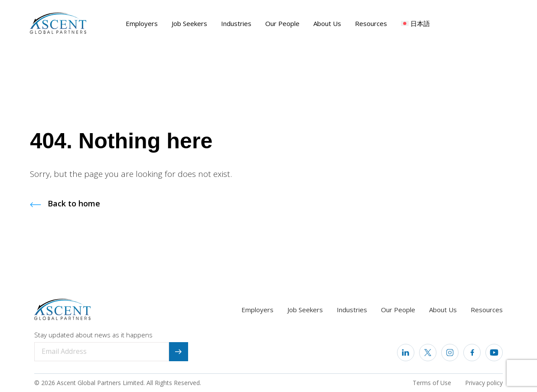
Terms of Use (432, 383)
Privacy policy (484, 383)
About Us (327, 23)
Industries (236, 23)
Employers (142, 23)
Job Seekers (189, 23)
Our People (282, 23)
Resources (371, 23)
